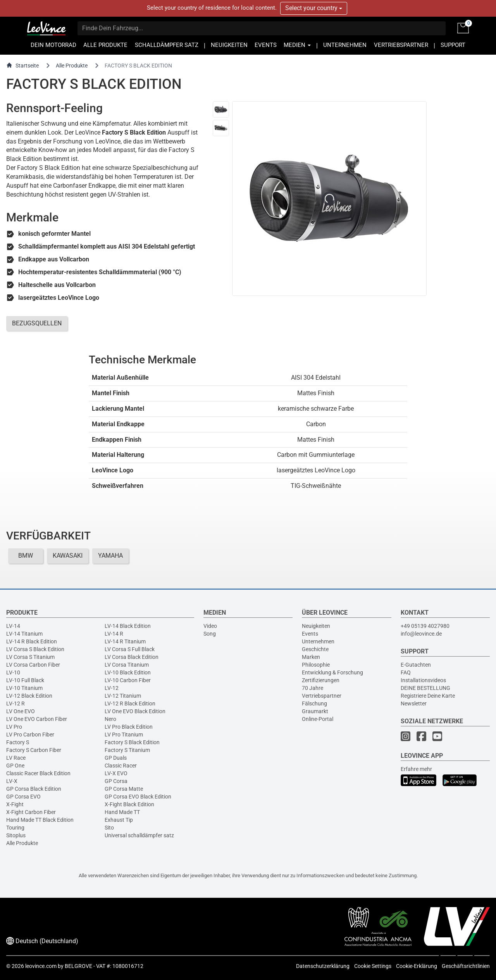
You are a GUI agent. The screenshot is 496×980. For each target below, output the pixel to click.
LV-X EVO (116, 773)
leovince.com (41, 966)
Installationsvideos (423, 680)
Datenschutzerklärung (323, 966)
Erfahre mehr (416, 769)
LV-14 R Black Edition (32, 641)
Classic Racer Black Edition (38, 773)
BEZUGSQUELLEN (37, 323)
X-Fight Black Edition (129, 804)
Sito (109, 828)
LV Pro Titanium (124, 735)
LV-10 (13, 672)
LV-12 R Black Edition (130, 703)
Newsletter (414, 703)
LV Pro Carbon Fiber (30, 735)
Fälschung (314, 703)
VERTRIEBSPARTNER (401, 45)
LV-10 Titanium (24, 688)
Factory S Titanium (127, 750)
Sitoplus (16, 835)
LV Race (16, 758)
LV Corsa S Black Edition (35, 649)
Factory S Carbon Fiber (34, 750)
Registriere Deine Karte (428, 696)
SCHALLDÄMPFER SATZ (167, 45)
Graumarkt (315, 711)
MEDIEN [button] (297, 45)
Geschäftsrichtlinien (466, 966)
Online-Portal (318, 719)
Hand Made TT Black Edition (40, 820)
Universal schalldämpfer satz (139, 835)
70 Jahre (313, 688)
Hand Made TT (122, 812)
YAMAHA (110, 556)
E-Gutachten (416, 665)
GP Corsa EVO (23, 797)
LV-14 (13, 626)
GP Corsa (116, 781)
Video (210, 626)
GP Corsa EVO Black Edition (138, 797)
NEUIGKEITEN (229, 45)
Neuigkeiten (316, 626)
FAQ (406, 672)
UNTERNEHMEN (345, 45)
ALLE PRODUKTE (105, 45)
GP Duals (116, 758)
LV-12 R (15, 703)
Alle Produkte (72, 66)
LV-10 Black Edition (128, 672)
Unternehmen (318, 641)
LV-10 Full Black (25, 680)
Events (310, 634)
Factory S (18, 742)
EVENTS (266, 45)
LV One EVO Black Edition (135, 711)
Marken (311, 657)
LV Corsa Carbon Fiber (33, 665)
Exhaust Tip (119, 820)
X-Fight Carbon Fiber (31, 812)
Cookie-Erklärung (417, 966)
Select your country (314, 8)
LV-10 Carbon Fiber (128, 680)
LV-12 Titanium (123, 696)
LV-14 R (114, 634)
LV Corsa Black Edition (132, 657)
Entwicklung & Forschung (332, 672)
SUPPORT (453, 45)
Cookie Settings (373, 966)
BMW (26, 556)
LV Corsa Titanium (127, 665)
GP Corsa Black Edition (34, 789)
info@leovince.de (421, 634)
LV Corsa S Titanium (30, 657)
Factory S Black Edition (132, 742)
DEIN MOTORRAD (53, 45)
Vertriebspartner (322, 696)
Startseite (22, 65)
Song (210, 634)
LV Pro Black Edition (129, 727)
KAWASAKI (68, 556)
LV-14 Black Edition (128, 626)
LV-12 (112, 688)
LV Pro (14, 727)
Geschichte (315, 649)
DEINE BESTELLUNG (425, 688)
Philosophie (316, 665)
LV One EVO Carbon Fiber (37, 719)
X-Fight (15, 804)
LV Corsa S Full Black (130, 649)
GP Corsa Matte (124, 789)
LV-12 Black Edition (29, 696)
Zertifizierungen (321, 680)
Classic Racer (121, 766)
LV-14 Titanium (24, 634)
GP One (15, 766)
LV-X (12, 781)
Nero (110, 719)
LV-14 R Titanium (125, 641)
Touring (15, 828)
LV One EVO (21, 711)
